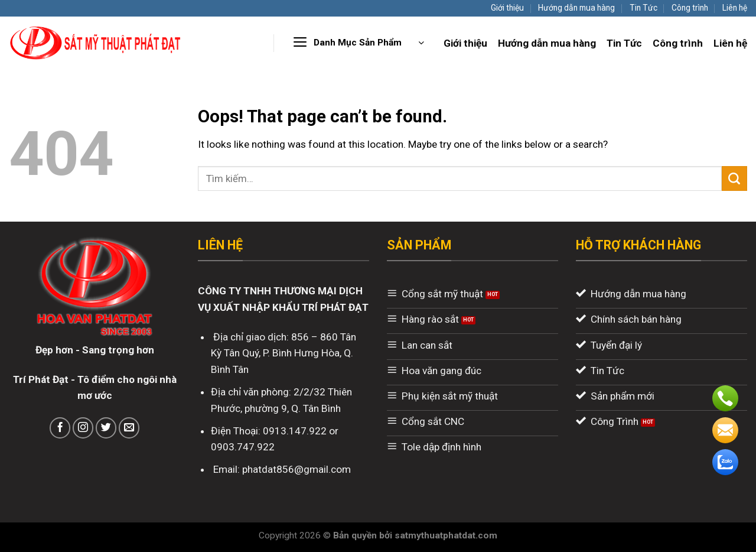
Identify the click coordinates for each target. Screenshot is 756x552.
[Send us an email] (129, 428)
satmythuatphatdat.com (446, 535)
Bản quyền (356, 535)
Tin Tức (643, 8)
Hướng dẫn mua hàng (576, 8)
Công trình (690, 8)
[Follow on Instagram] (83, 428)
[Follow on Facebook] (60, 428)
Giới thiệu (507, 8)
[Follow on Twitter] (106, 428)
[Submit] (734, 178)
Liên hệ (735, 8)
